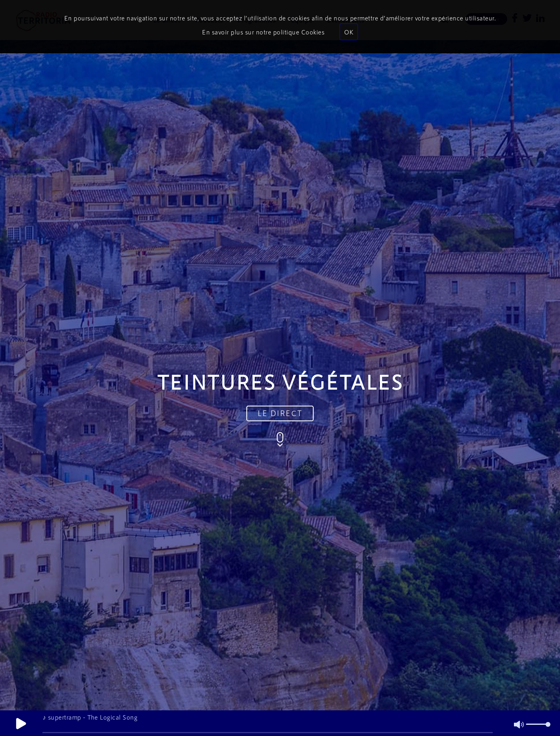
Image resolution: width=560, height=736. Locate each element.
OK (349, 32)
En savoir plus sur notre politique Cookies (263, 32)
